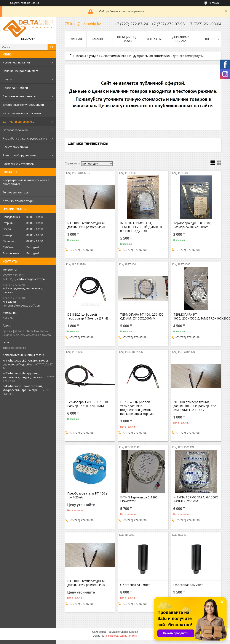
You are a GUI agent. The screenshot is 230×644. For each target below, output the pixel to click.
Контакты (154, 39)
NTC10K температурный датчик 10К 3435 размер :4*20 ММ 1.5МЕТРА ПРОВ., (195, 406)
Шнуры (8, 79)
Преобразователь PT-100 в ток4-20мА (87, 495)
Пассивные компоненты (19, 96)
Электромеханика (15, 147)
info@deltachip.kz (14, 348)
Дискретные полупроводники (23, 105)
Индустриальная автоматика (149, 56)
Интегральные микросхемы (22, 113)
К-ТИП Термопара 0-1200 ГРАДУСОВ (139, 499)
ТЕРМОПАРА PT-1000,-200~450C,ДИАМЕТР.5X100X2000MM (196, 316)
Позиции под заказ (127, 39)
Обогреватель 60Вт (135, 585)
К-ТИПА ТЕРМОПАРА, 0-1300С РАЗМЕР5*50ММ (196, 499)
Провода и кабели (15, 88)
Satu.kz (133, 632)
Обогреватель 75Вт (188, 585)
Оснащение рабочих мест (21, 71)
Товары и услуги (87, 56)
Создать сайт (18, 3)
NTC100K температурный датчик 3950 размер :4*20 (86, 225)
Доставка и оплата (181, 39)
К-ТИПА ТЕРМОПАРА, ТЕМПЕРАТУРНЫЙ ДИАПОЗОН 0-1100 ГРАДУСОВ (143, 227)
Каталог (98, 39)
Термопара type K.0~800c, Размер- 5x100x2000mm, (192, 225)
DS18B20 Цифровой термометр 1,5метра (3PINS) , (89, 316)
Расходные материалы (18, 164)
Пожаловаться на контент (122, 636)
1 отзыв (214, 3)
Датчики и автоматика (18, 122)
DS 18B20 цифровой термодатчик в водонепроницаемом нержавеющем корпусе (137, 408)
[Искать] (52, 47)
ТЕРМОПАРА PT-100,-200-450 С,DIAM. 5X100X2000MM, (142, 316)
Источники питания (16, 62)
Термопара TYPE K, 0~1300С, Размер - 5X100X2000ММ (89, 404)
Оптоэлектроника (15, 130)
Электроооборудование (20, 155)
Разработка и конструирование (25, 138)
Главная (76, 39)
